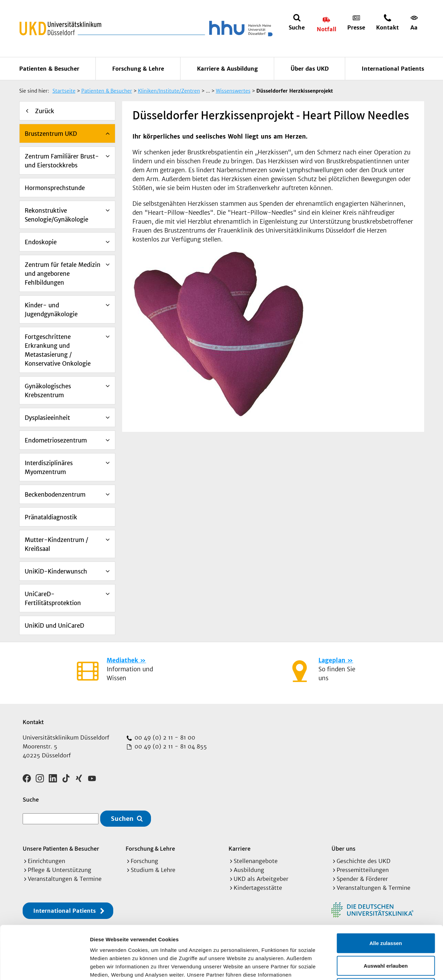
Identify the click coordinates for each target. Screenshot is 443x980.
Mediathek (122, 660)
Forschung (144, 861)
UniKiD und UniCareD (54, 626)
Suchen (122, 819)
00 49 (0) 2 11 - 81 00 (164, 737)
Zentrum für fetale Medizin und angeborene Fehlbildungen (63, 274)
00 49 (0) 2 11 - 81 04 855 (170, 746)
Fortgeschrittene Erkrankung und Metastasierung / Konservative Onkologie (58, 350)
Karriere (240, 848)
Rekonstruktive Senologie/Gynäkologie (56, 215)
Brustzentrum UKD (51, 134)
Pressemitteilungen (363, 870)
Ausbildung (249, 870)
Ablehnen (386, 935)
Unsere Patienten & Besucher (61, 848)
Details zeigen (365, 966)
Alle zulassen (386, 890)
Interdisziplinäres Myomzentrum (49, 468)
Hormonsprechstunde (55, 188)
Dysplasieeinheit (47, 418)
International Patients (393, 69)
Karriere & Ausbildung (227, 69)
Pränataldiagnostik (51, 517)
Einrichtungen (46, 861)
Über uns (343, 848)
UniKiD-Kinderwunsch (56, 571)
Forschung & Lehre (138, 69)
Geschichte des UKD (364, 861)
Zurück (45, 111)
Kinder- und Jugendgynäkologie (51, 310)
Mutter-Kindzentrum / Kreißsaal (56, 544)
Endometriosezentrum (56, 440)
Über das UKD (310, 69)
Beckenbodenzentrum (55, 495)
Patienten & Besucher (49, 69)
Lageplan (332, 660)
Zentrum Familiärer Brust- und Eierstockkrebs (62, 161)
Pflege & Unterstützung (60, 870)
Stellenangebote (256, 861)
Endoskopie (41, 242)
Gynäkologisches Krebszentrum (48, 391)
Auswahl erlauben (386, 913)
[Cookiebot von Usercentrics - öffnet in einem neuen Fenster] (44, 967)
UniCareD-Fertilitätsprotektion (53, 599)
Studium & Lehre (153, 870)
